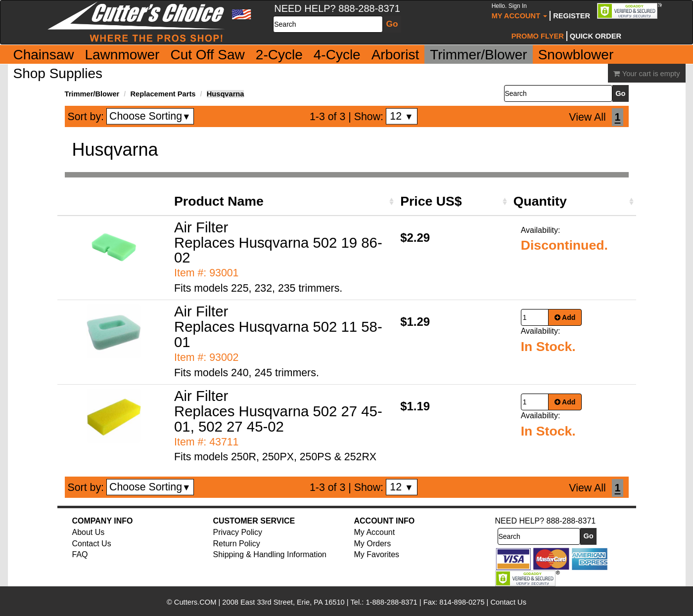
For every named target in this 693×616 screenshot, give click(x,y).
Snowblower (576, 55)
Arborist (395, 55)
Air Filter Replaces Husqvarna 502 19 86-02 (278, 242)
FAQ (80, 554)
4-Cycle (337, 55)
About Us (89, 532)
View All (587, 117)
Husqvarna (226, 94)
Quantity (540, 201)
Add (565, 317)
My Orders (373, 544)
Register (572, 16)
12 (401, 116)
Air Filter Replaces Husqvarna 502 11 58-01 (278, 327)
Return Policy (237, 544)
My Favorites (377, 554)
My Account (520, 11)
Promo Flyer (538, 36)
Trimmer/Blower (479, 55)
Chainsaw (44, 55)
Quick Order (596, 36)
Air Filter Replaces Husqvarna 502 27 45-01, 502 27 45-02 (278, 411)
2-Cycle (279, 55)
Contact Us (92, 544)
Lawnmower (122, 55)
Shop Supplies (58, 73)
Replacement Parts (163, 94)
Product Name (219, 201)
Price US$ (431, 201)
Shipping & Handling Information (270, 554)
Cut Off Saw (207, 55)
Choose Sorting (150, 116)
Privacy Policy (238, 532)
